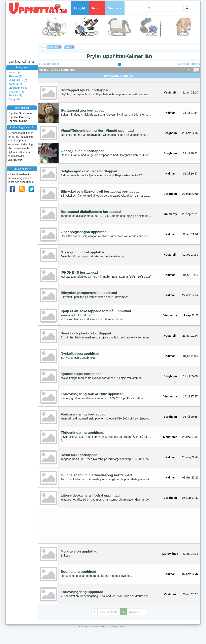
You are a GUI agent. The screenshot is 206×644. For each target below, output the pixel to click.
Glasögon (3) (16, 92)
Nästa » (134, 612)
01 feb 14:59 (190, 255)
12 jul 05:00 (190, 376)
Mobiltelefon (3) (18, 80)
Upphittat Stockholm (20, 113)
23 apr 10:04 (190, 336)
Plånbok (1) (15, 76)
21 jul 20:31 (190, 153)
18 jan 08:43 (190, 356)
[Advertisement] (119, 80)
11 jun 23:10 (190, 92)
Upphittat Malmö (17, 121)
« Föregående (109, 612)
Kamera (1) (15, 84)
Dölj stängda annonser (119, 76)
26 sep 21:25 (190, 214)
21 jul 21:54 (190, 113)
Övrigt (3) (14, 99)
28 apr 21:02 (190, 234)
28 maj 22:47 (190, 457)
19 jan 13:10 (190, 275)
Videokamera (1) (18, 88)
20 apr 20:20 (190, 594)
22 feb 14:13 (190, 554)
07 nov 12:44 (190, 574)
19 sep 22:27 (190, 315)
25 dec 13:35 (190, 437)
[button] (115, 8)
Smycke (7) (15, 95)
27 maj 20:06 (190, 194)
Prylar (69, 47)
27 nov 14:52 (190, 295)
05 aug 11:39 (190, 498)
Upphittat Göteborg (19, 117)
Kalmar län (54, 47)
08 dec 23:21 (190, 477)
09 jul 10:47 (190, 174)
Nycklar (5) (15, 73)
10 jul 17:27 (190, 396)
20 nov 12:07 (190, 133)
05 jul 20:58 (190, 417)
